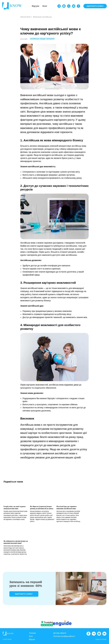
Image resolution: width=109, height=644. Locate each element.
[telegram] (59, 6)
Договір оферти (60, 633)
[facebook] (78, 6)
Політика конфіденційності (64, 636)
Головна (32, 633)
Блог (45, 6)
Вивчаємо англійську (42, 17)
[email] (74, 6)
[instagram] (64, 6)
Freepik (104, 639)
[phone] (69, 6)
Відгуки (35, 6)
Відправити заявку (24, 594)
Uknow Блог (26, 17)
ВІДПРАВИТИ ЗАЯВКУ (95, 6)
